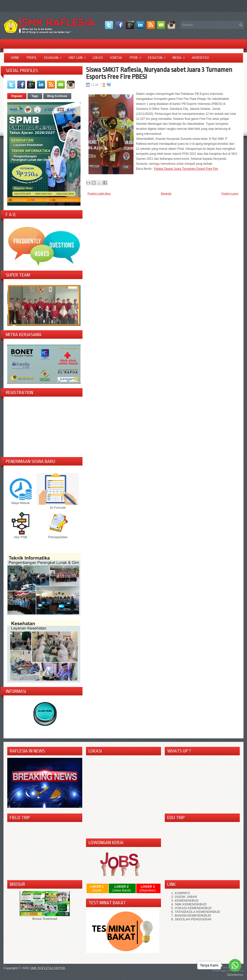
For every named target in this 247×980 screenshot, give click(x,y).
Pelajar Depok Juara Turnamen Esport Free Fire (186, 169)
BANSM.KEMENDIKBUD (193, 915)
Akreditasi (200, 58)
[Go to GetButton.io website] (235, 975)
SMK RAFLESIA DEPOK (48, 968)
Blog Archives (57, 96)
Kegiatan (158, 56)
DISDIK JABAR (186, 897)
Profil (32, 58)
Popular (17, 96)
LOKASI (98, 58)
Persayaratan (58, 535)
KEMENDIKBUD (187, 900)
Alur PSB (20, 535)
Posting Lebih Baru (99, 193)
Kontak (116, 58)
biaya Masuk (20, 501)
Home (15, 58)
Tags (35, 96)
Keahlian (54, 56)
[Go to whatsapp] (235, 965)
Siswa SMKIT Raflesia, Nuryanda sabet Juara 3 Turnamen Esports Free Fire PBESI (159, 73)
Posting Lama (230, 193)
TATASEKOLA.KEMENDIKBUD (197, 912)
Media (180, 56)
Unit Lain (79, 56)
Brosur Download (45, 917)
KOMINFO (182, 893)
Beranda (166, 193)
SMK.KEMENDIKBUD (191, 904)
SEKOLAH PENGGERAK (193, 919)
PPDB (137, 56)
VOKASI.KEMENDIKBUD (193, 908)
